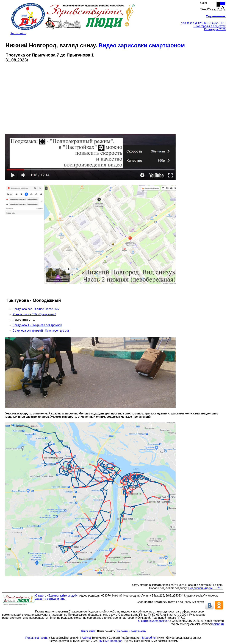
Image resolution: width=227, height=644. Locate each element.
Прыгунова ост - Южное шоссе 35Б (36, 309)
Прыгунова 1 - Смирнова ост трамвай (37, 325)
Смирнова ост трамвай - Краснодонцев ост (41, 331)
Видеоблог (149, 638)
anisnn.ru (218, 624)
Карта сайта (18, 33)
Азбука (86, 638)
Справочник (216, 16)
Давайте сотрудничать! (50, 599)
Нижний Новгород (110, 641)
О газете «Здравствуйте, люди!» (56, 596)
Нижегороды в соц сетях (210, 26)
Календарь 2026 (215, 29)
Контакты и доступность (131, 631)
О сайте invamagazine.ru (154, 621)
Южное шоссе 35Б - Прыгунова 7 (34, 314)
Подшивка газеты (37, 638)
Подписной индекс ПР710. (206, 588)
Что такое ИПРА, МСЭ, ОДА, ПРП (203, 23)
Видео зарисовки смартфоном (142, 45)
